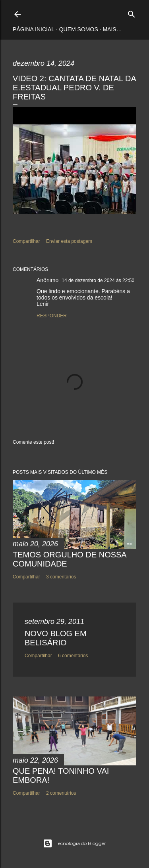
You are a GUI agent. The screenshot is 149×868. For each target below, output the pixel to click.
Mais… (112, 29)
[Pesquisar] (132, 12)
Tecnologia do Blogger (74, 843)
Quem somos (79, 29)
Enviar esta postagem (69, 241)
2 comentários (61, 793)
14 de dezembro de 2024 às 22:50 (98, 280)
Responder (52, 316)
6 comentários (73, 656)
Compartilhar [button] (26, 241)
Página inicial (34, 29)
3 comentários (61, 577)
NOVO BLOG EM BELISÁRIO (56, 638)
